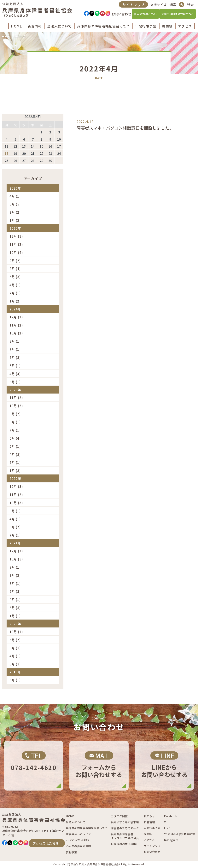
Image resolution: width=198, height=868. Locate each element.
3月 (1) (15, 382)
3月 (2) (15, 527)
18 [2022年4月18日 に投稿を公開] (7, 153)
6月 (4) (15, 438)
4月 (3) (15, 454)
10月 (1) (16, 632)
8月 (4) (15, 269)
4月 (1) (15, 196)
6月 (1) (15, 680)
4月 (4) (15, 374)
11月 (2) (16, 244)
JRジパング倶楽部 (77, 840)
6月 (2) (15, 640)
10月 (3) (16, 503)
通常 (172, 6)
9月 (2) (15, 261)
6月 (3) (15, 277)
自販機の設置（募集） (125, 844)
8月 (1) (15, 341)
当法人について (76, 822)
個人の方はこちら (144, 15)
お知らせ (149, 816)
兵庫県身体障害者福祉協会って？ (87, 828)
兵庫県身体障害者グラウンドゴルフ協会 (125, 836)
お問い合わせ (152, 852)
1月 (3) (15, 471)
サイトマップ (133, 6)
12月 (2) (16, 317)
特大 (189, 6)
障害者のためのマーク (125, 828)
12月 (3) (16, 236)
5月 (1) (15, 366)
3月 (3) (15, 664)
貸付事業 (72, 852)
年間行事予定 (152, 828)
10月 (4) (16, 252)
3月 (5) (15, 204)
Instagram (171, 840)
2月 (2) (15, 212)
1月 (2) (15, 220)
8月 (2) (15, 575)
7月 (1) (15, 349)
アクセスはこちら (46, 843)
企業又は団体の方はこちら (177, 15)
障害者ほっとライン (79, 834)
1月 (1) (15, 616)
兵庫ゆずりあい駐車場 (125, 822)
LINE (167, 828)
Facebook (171, 816)
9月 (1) (15, 567)
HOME (6, 36)
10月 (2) (16, 333)
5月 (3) (15, 648)
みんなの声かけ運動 (79, 846)
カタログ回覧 (119, 816)
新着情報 (149, 822)
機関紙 (148, 834)
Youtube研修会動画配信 (180, 834)
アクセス (149, 840)
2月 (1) (15, 293)
